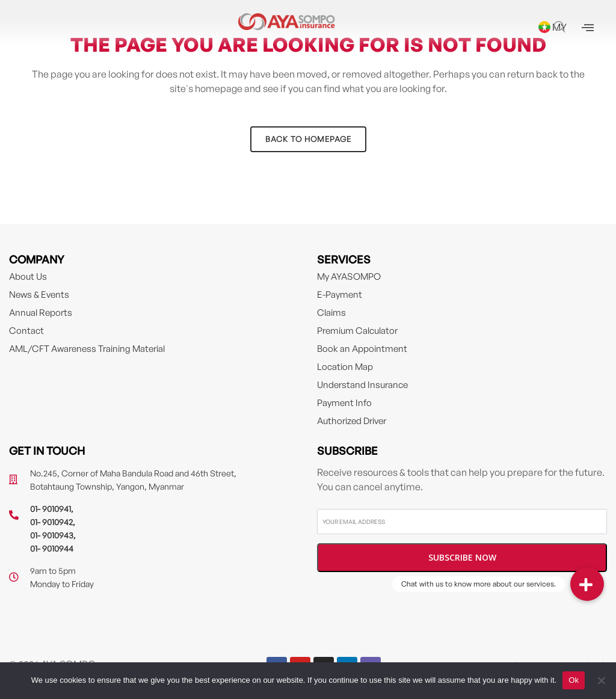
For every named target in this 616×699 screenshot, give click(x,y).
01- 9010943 (52, 535)
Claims (331, 313)
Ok (574, 680)
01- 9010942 (51, 522)
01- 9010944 (52, 548)
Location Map (345, 367)
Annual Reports (41, 313)
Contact (26, 331)
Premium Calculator (357, 331)
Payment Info (344, 403)
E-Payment (340, 294)
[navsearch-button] (559, 28)
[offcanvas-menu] (588, 28)
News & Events (39, 294)
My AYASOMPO (349, 276)
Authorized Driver (352, 421)
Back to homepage (308, 139)
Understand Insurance (362, 385)
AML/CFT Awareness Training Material (87, 349)
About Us (28, 276)
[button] (587, 584)
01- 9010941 (51, 509)
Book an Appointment (362, 349)
